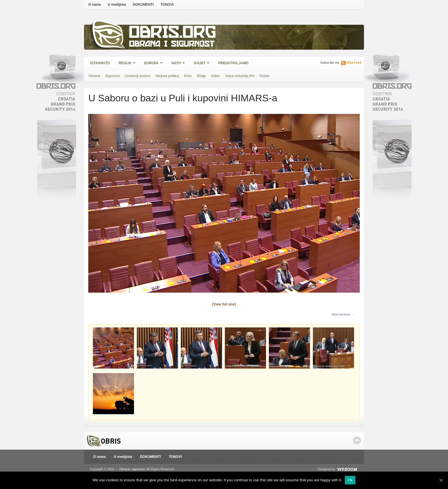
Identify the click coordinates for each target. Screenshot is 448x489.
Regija (125, 64)
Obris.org (173, 34)
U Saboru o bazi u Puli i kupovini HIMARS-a (183, 98)
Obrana (94, 76)
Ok (350, 480)
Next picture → (343, 314)
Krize (188, 76)
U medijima (117, 5)
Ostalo (264, 76)
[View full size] (224, 304)
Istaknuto (100, 63)
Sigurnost (112, 76)
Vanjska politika (167, 76)
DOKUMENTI (143, 5)
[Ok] (441, 480)
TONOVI (167, 5)
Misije (201, 76)
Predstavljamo (233, 63)
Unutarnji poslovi (138, 76)
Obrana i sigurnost (172, 45)
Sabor (215, 76)
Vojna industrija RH (240, 76)
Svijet (200, 64)
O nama (95, 5)
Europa (152, 64)
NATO (176, 64)
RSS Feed (354, 63)
